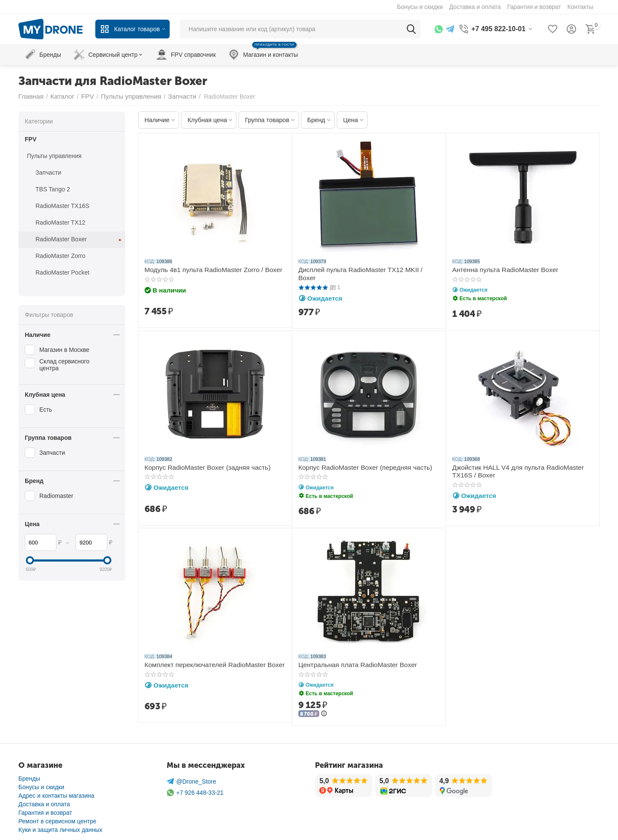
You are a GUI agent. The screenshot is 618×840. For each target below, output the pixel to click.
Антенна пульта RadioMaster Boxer (500, 269)
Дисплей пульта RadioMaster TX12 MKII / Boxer (363, 269)
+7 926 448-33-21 (195, 790)
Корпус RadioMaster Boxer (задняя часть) (202, 466)
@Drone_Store (191, 779)
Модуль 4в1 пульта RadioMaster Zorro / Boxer (207, 269)
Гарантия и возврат (45, 810)
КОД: (150, 261)
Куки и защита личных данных (60, 827)
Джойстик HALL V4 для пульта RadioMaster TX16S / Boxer (522, 470)
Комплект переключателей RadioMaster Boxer (208, 663)
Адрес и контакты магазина (56, 793)
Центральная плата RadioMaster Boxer (352, 663)
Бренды (29, 776)
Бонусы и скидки (41, 784)
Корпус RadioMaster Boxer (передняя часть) (359, 466)
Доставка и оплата (44, 802)
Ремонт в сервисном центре (57, 819)
